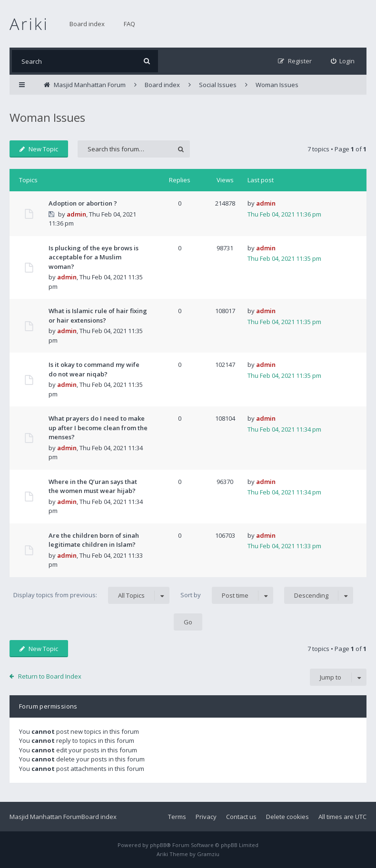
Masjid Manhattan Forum (45, 817)
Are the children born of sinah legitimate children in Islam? (94, 540)
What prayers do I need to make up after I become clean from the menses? (98, 428)
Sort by (227, 595)
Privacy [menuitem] (206, 817)
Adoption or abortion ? (83, 203)
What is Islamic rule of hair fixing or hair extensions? (98, 316)
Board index (87, 24)
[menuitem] (343, 61)
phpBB (158, 845)
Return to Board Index (50, 676)
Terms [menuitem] (177, 817)
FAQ (129, 24)
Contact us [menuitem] (241, 817)
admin (76, 214)
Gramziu (208, 854)
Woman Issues (47, 117)
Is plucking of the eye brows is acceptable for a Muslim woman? (94, 257)
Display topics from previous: (91, 595)
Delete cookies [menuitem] (287, 817)
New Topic (39, 149)
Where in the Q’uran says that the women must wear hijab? (93, 486)
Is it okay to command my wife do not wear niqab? (94, 369)
